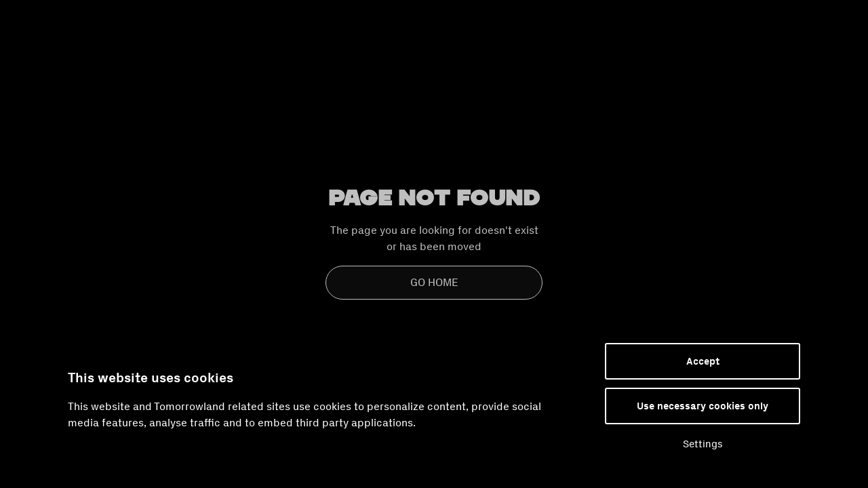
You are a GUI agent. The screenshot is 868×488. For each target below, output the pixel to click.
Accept (703, 361)
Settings (703, 444)
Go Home (434, 282)
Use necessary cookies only (703, 406)
